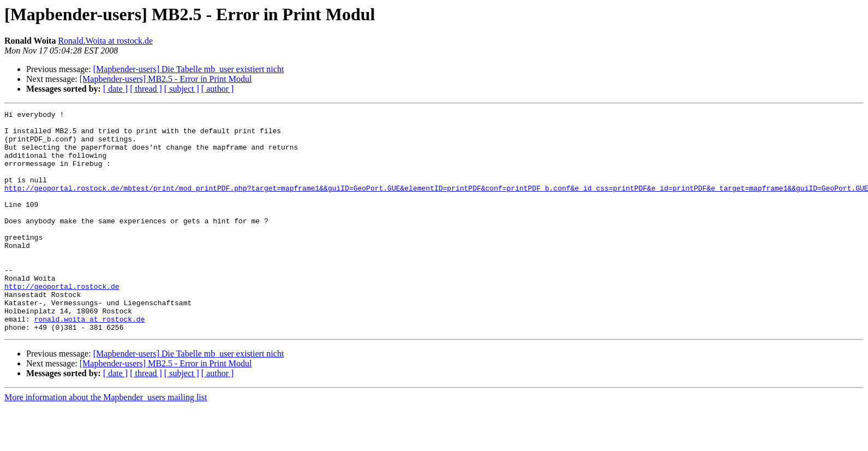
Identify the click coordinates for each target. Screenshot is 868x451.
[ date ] (115, 89)
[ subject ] (182, 89)
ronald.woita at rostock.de (90, 361)
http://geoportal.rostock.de (62, 322)
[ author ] (218, 89)
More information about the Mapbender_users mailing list (106, 441)
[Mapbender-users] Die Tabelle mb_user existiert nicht (189, 69)
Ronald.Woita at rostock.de (105, 41)
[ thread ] (146, 89)
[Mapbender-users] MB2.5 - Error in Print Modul (166, 79)
